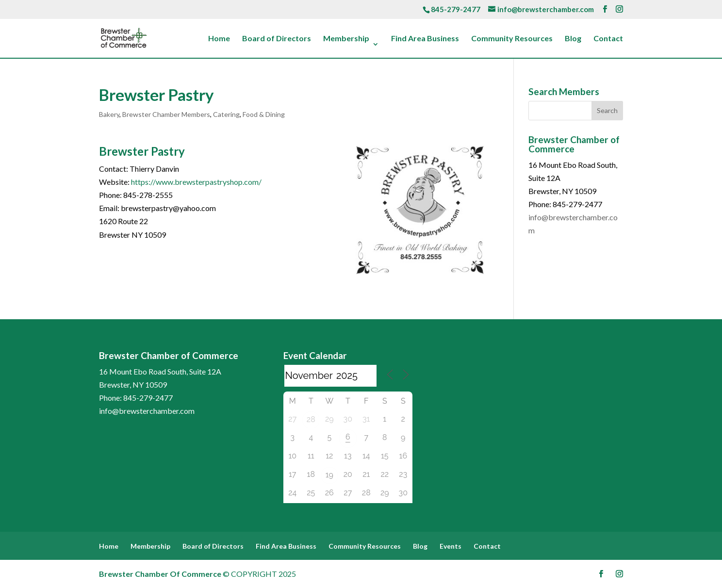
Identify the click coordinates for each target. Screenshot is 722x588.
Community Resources (512, 39)
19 (329, 475)
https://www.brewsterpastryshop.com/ (196, 182)
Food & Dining (264, 114)
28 (311, 419)
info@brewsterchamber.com (147, 411)
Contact (608, 39)
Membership (346, 39)
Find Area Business (425, 39)
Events (451, 546)
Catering (226, 114)
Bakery (109, 114)
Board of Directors (277, 39)
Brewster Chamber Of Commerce (160, 574)
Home (219, 39)
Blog (573, 39)
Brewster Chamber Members (166, 114)
